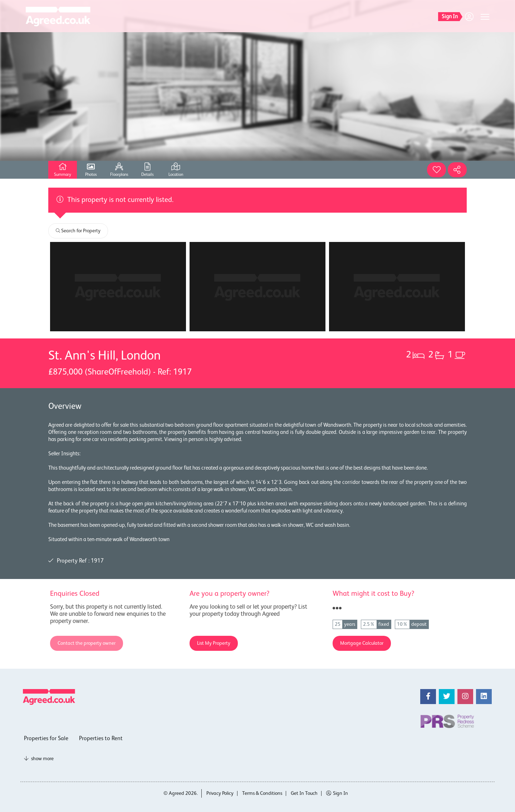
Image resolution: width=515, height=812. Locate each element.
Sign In (337, 793)
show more (39, 759)
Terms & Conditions (262, 793)
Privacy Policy (220, 793)
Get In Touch (304, 793)
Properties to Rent (101, 739)
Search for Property (78, 231)
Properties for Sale (46, 739)
